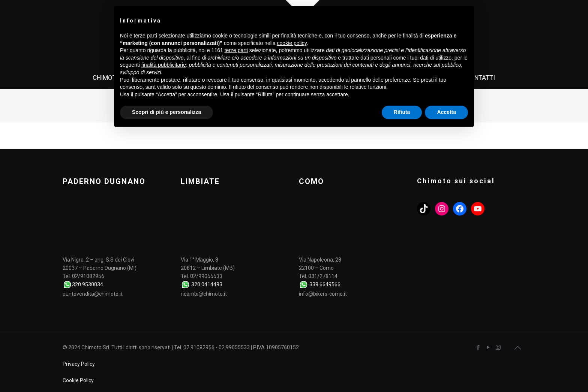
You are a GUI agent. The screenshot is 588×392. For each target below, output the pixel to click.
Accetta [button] (446, 112)
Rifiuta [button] (402, 112)
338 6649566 (325, 284)
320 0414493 (207, 284)
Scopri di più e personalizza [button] (166, 112)
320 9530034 (88, 284)
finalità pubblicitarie (164, 65)
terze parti (236, 50)
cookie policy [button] (292, 43)
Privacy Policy (79, 364)
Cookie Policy (78, 380)
